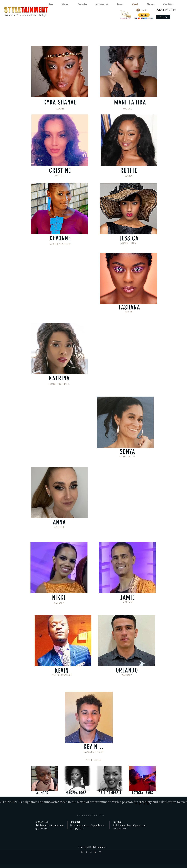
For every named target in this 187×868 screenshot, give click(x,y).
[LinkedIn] (144, 804)
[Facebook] (136, 804)
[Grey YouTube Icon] (95, 852)
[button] (144, 16)
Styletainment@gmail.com (49, 825)
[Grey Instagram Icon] (100, 852)
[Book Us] (163, 17)
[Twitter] (140, 804)
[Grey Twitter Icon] (91, 852)
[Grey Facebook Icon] (87, 852)
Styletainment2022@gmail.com (87, 825)
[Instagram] (148, 804)
